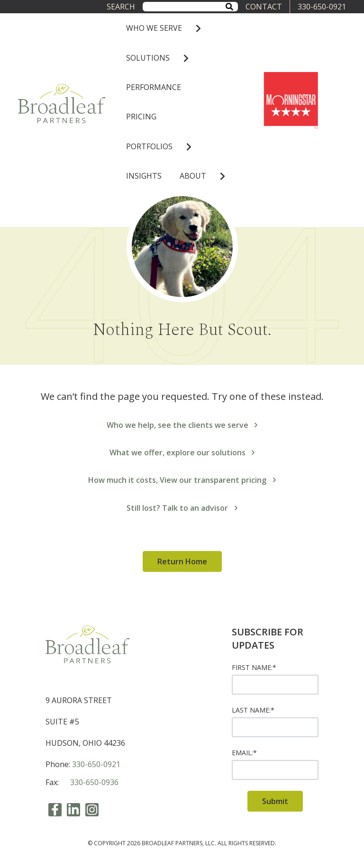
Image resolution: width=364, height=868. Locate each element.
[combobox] (190, 6)
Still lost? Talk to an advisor (182, 508)
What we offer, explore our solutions (182, 452)
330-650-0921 (322, 7)
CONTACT (264, 7)
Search (121, 7)
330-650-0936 (94, 782)
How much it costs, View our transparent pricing (182, 480)
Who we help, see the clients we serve (182, 425)
